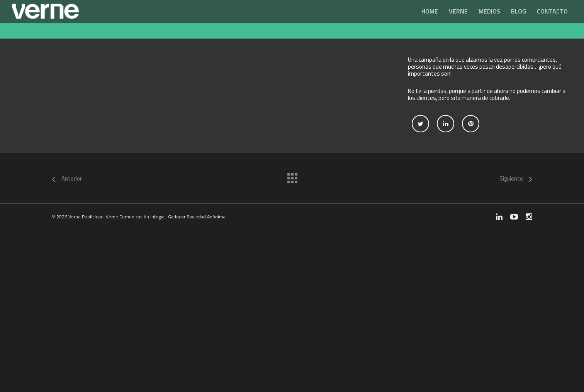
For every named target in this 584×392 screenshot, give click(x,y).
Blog (519, 11)
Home (430, 11)
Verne (458, 11)
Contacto (552, 11)
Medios (489, 11)
